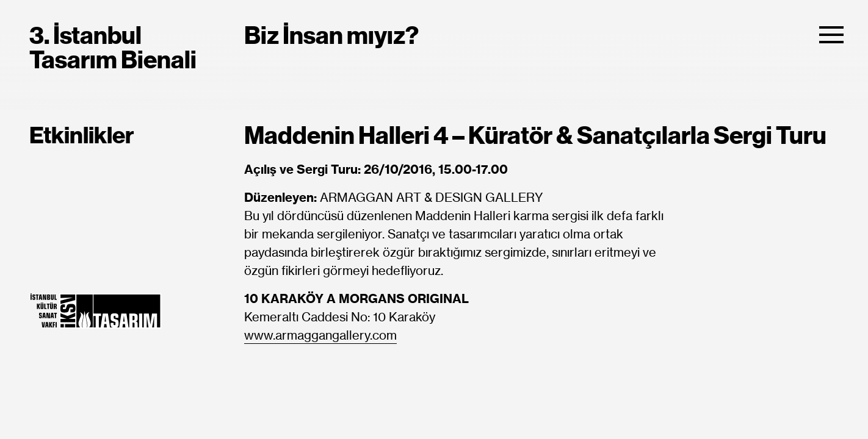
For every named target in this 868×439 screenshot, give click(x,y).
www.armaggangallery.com (320, 336)
